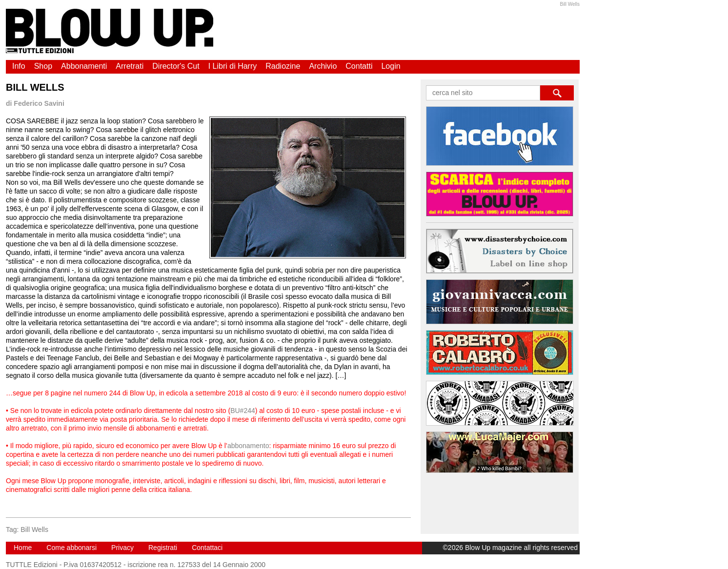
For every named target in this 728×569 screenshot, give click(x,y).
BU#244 (243, 411)
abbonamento (248, 446)
